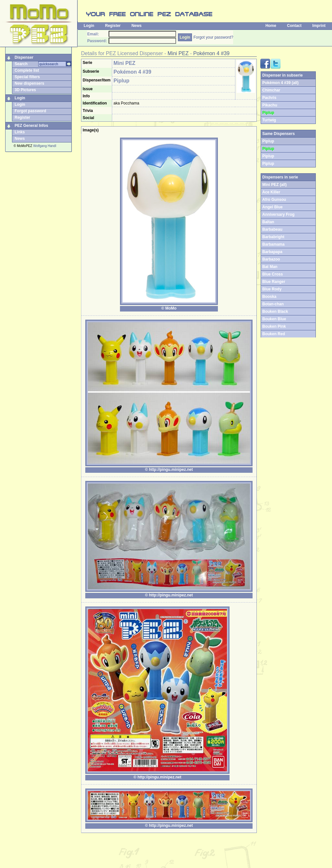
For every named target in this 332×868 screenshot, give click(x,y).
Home (271, 26)
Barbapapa (272, 252)
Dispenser (24, 57)
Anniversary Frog (278, 214)
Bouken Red (274, 334)
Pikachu (270, 105)
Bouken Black (275, 312)
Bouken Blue (274, 319)
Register (113, 26)
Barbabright (273, 237)
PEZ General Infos (31, 126)
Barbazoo (271, 259)
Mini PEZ (178, 53)
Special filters (27, 77)
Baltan (268, 222)
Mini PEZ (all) (274, 185)
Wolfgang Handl (45, 146)
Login (89, 26)
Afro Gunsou (274, 200)
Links (20, 132)
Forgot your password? (213, 37)
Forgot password (30, 111)
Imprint (319, 26)
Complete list (27, 70)
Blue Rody (272, 289)
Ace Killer (271, 192)
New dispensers (29, 83)
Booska (269, 297)
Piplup (268, 156)
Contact (294, 26)
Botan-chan (273, 304)
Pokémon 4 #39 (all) (280, 83)
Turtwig (269, 120)
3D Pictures (25, 90)
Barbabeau (272, 229)
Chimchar (271, 90)
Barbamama (273, 244)
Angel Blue (273, 207)
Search (21, 64)
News (136, 26)
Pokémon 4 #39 (211, 53)
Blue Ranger (274, 282)
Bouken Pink (274, 326)
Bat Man (270, 267)
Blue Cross (273, 274)
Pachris (269, 98)
